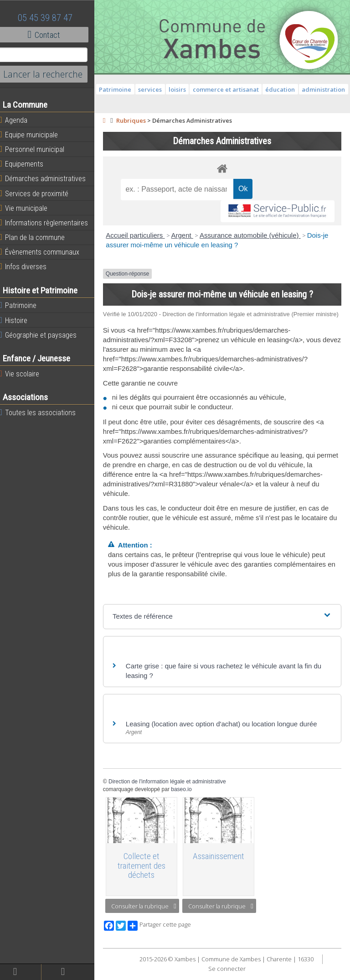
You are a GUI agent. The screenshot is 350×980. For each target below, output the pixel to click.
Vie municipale (29, 208)
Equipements (27, 164)
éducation (308, 89)
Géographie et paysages (44, 335)
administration (225, 101)
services (178, 89)
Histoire (19, 320)
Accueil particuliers (142, 235)
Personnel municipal (38, 149)
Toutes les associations (43, 412)
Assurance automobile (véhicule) (256, 235)
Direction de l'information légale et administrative (173, 790)
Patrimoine (24, 305)
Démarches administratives (48, 178)
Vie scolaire (25, 374)
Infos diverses (29, 266)
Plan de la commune (38, 237)
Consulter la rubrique (150, 913)
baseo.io (188, 798)
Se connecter (230, 975)
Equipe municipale (34, 135)
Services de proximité (40, 193)
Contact (50, 35)
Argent (188, 235)
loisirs (206, 89)
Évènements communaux (45, 252)
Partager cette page (165, 933)
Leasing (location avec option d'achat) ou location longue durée (227, 732)
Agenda (19, 120)
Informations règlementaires (49, 223)
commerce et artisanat (254, 89)
